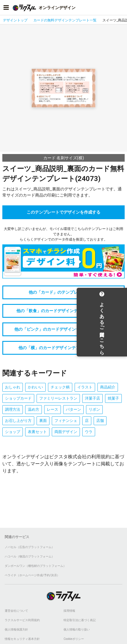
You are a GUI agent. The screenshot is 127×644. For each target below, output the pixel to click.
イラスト (85, 387)
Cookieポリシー (74, 639)
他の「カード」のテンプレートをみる (63, 292)
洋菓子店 (92, 398)
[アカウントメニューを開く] (121, 8)
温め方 (34, 409)
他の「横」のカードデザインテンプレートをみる (63, 348)
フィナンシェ (66, 421)
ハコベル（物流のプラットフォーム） (30, 556)
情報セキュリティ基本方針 (22, 639)
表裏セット (37, 432)
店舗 (100, 421)
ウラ (89, 432)
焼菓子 (113, 398)
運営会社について (16, 611)
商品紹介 (108, 387)
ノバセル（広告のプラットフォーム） (30, 547)
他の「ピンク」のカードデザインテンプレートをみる (63, 329)
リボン (94, 409)
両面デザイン (66, 432)
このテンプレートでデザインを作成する (63, 212)
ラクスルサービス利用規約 (22, 620)
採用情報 (69, 611)
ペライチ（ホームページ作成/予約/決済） (32, 575)
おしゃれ (13, 387)
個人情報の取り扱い (77, 629)
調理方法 (13, 409)
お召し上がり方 (18, 421)
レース (53, 409)
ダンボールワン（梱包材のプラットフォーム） (35, 566)
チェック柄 (60, 387)
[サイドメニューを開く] (6, 8)
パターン (73, 409)
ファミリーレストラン (58, 398)
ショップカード (18, 398)
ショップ (13, 432)
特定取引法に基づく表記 (80, 620)
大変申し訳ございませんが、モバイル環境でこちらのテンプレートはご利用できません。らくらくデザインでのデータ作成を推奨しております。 (63, 234)
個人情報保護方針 (16, 629)
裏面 (43, 421)
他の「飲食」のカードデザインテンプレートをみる (63, 311)
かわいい (35, 387)
